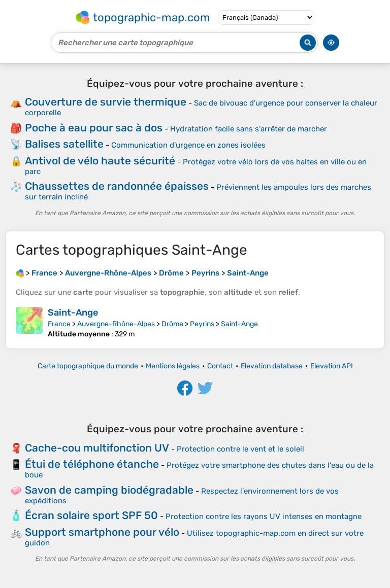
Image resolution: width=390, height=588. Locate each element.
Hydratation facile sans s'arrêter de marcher (249, 129)
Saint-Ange (73, 313)
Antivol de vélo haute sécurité (100, 161)
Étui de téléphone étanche (92, 464)
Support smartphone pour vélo (102, 532)
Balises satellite (64, 144)
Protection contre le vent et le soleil (240, 449)
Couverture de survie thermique (106, 102)
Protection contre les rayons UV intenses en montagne (264, 516)
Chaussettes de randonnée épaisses (117, 186)
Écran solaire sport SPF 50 (91, 515)
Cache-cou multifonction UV (97, 448)
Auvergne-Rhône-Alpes (116, 324)
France (59, 324)
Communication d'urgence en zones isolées (188, 145)
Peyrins (202, 324)
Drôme (172, 324)
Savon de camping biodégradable (109, 490)
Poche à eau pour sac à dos (94, 128)
